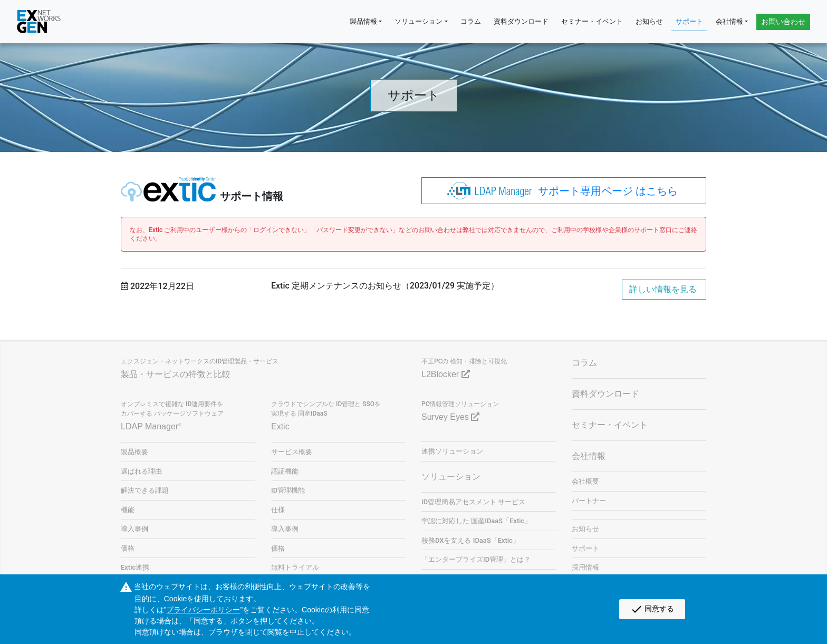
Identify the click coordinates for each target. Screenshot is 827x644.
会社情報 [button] (729, 21)
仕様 (278, 510)
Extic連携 (135, 567)
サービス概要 (292, 452)
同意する (652, 609)
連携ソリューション (452, 451)
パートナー (589, 501)
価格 (128, 548)
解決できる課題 (145, 490)
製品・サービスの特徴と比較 (176, 374)
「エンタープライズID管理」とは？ (476, 559)
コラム (471, 21)
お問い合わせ (783, 22)
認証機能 (285, 471)
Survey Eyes (450, 417)
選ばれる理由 (141, 471)
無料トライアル (295, 567)
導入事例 (134, 529)
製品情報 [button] (363, 21)
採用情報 (585, 567)
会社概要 (585, 481)
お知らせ (649, 21)
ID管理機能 (288, 490)
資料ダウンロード (521, 21)
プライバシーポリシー (203, 610)
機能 (128, 510)
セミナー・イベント (592, 21)
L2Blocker (446, 374)
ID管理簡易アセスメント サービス (473, 502)
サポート (689, 21)
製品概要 (134, 452)
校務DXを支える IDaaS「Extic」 (470, 540)
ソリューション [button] (419, 21)
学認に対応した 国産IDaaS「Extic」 (476, 521)
